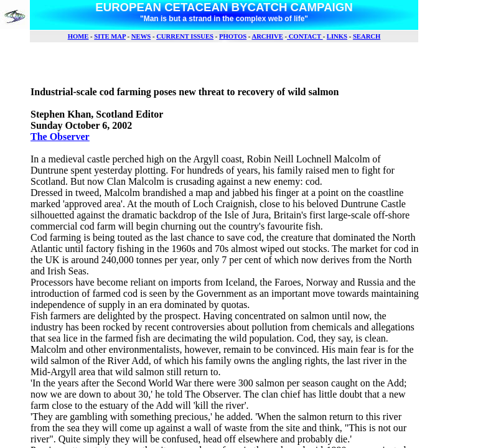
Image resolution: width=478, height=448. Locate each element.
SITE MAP (110, 36)
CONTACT (305, 36)
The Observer (60, 137)
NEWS (141, 36)
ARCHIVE (267, 36)
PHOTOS (233, 36)
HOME (78, 36)
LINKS (337, 36)
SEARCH (367, 36)
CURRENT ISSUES (185, 36)
